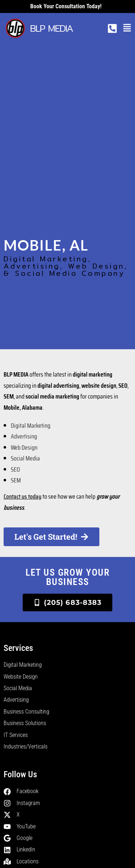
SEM (16, 480)
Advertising (24, 436)
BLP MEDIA (51, 28)
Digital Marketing (31, 426)
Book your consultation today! (66, 6)
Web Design (24, 448)
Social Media (25, 458)
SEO (15, 469)
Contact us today (22, 496)
